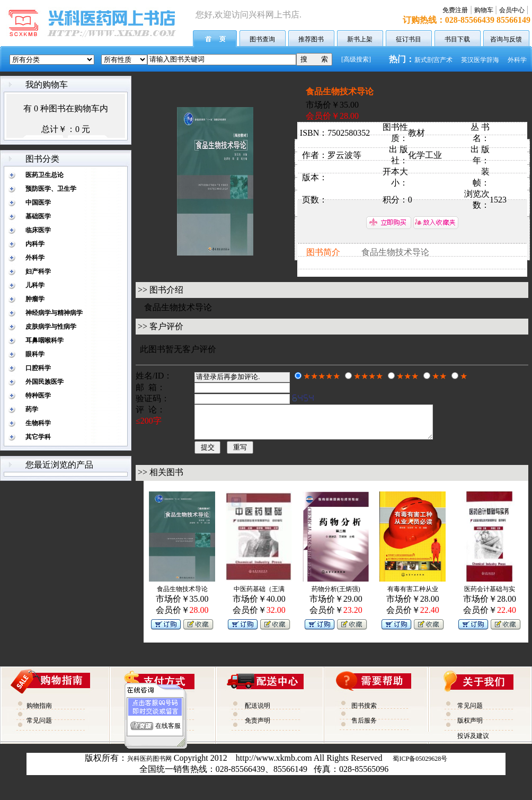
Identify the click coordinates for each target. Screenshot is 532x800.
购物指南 (39, 712)
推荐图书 (311, 39)
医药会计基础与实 (490, 595)
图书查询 (262, 39)
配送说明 (258, 712)
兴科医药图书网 (149, 765)
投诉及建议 (473, 742)
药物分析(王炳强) (336, 595)
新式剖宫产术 (433, 60)
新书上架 (360, 39)
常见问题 (39, 727)
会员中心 (512, 10)
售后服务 (364, 727)
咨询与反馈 (506, 39)
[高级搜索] (356, 59)
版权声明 (470, 727)
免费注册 (455, 10)
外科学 (517, 60)
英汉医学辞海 (480, 60)
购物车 (484, 10)
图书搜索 (364, 712)
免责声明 (258, 727)
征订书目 (409, 39)
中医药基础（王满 (259, 595)
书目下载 (457, 39)
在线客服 (168, 721)
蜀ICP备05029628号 (420, 765)
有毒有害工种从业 (413, 595)
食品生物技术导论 (182, 595)
